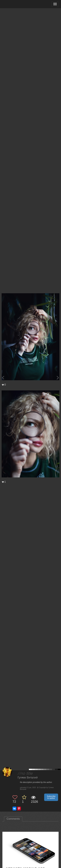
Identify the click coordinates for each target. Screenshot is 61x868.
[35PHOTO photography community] (15, 4)
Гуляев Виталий (28, 778)
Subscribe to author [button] (51, 797)
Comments (13, 819)
